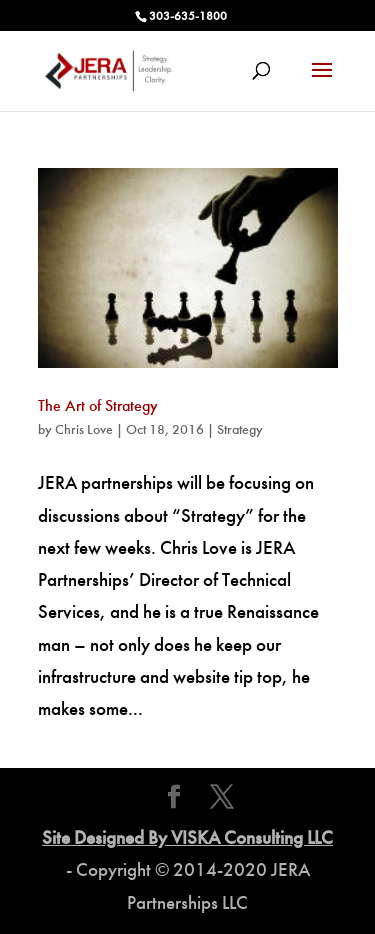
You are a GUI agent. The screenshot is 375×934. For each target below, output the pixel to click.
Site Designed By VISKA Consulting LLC (187, 837)
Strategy (240, 429)
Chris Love (84, 429)
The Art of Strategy (98, 405)
